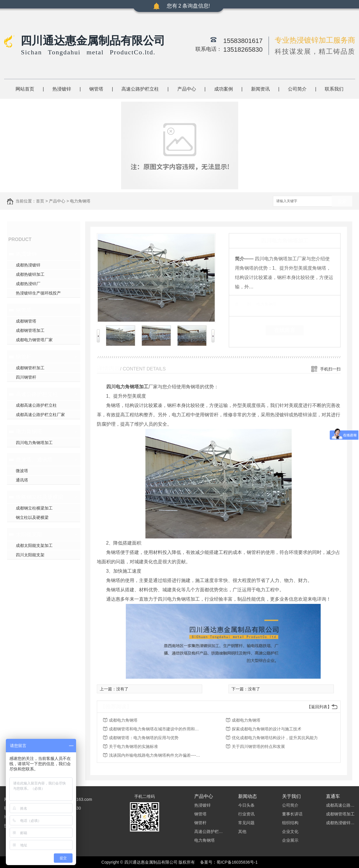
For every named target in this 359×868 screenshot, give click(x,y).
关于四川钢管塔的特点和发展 (258, 746)
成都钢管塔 (26, 321)
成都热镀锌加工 (30, 274)
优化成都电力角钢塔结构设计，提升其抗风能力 (275, 738)
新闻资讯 (260, 89)
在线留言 (285, 330)
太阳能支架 (29, 534)
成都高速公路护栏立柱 (36, 405)
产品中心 (187, 89)
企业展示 (290, 840)
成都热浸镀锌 (28, 265)
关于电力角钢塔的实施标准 (133, 746)
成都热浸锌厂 (28, 284)
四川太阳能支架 (30, 555)
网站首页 (25, 89)
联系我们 (334, 89)
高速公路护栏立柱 (140, 89)
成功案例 (224, 89)
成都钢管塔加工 (30, 330)
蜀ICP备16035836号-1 (237, 862)
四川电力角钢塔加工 (34, 443)
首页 (40, 201)
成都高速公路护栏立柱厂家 (40, 415)
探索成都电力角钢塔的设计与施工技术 (267, 729)
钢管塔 (96, 89)
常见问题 (246, 823)
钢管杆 (24, 357)
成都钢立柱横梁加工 (34, 508)
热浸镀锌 (62, 89)
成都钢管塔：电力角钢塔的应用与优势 (144, 738)
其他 (242, 831)
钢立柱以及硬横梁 (32, 517)
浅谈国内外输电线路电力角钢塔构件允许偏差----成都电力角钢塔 (156, 755)
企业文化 (290, 831)
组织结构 (290, 823)
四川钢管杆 (26, 377)
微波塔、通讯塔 (34, 460)
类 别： (245, 304)
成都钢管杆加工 (30, 368)
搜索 (342, 201)
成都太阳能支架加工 (34, 545)
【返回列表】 (319, 707)
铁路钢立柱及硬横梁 (39, 497)
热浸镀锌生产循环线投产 (38, 293)
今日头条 (246, 805)
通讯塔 (22, 480)
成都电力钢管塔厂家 (34, 340)
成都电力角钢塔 (123, 720)
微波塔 (22, 471)
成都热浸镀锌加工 (341, 823)
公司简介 (297, 89)
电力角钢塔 (80, 201)
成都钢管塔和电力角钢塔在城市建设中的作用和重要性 (156, 729)
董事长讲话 (292, 814)
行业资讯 (246, 814)
